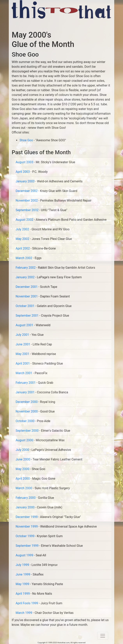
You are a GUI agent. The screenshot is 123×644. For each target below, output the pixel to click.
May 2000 (22, 469)
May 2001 (22, 354)
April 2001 (23, 363)
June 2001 (23, 344)
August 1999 (24, 555)
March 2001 (24, 373)
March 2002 (24, 258)
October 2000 (25, 421)
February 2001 (26, 383)
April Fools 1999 (27, 603)
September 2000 (27, 431)
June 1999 (23, 574)
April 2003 (23, 172)
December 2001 (27, 287)
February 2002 (26, 268)
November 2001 (27, 296)
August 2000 (24, 440)
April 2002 (23, 248)
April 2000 (23, 479)
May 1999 (22, 584)
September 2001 (27, 316)
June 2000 (23, 459)
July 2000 (22, 450)
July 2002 (22, 229)
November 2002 (27, 200)
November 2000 (27, 411)
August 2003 (24, 162)
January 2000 (25, 507)
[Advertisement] (57, 24)
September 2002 (27, 210)
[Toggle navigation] (103, 636)
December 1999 (27, 517)
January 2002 (25, 277)
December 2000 (27, 402)
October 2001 (25, 306)
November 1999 (27, 526)
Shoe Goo (26, 140)
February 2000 (26, 498)
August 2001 (24, 325)
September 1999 (27, 546)
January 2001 (25, 392)
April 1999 (23, 594)
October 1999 (25, 536)
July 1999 (22, 565)
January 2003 (25, 181)
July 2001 (22, 335)
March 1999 (24, 613)
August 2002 (24, 220)
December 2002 (27, 191)
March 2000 (24, 488)
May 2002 (22, 239)
